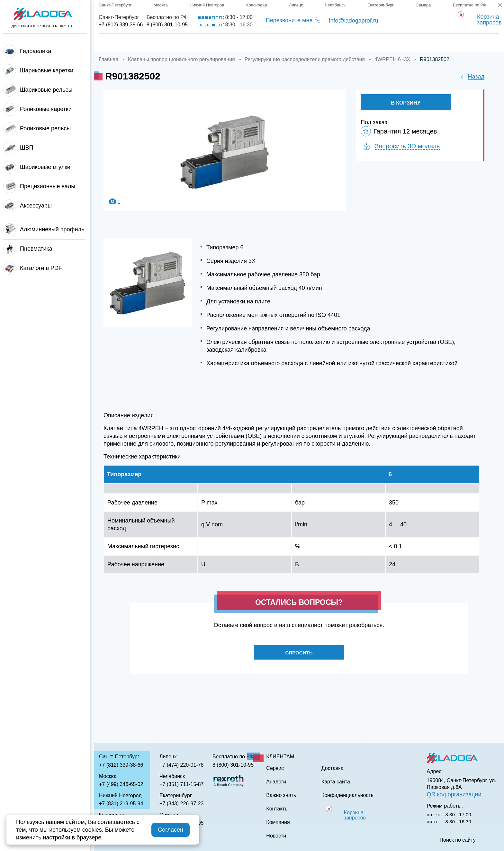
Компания (159, 43)
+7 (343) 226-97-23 (181, 804)
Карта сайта (336, 782)
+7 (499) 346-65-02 (121, 784)
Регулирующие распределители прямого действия (305, 59)
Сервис (252, 43)
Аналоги (296, 43)
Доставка (208, 43)
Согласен (171, 830)
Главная (112, 43)
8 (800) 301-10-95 (167, 25)
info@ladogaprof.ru (353, 21)
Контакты (401, 43)
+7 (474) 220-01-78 (181, 765)
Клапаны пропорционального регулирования (181, 59)
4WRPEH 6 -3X (392, 59)
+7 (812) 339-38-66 (121, 25)
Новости (276, 836)
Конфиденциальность (347, 795)
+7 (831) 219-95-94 (121, 804)
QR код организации (454, 794)
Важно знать (347, 43)
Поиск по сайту (458, 840)
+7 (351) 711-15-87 (181, 784)
